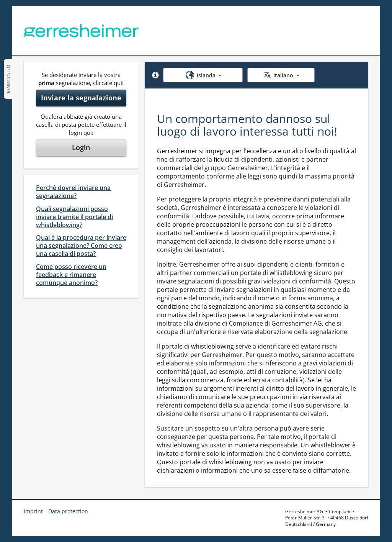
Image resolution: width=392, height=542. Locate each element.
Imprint (33, 511)
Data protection (68, 511)
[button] (155, 75)
